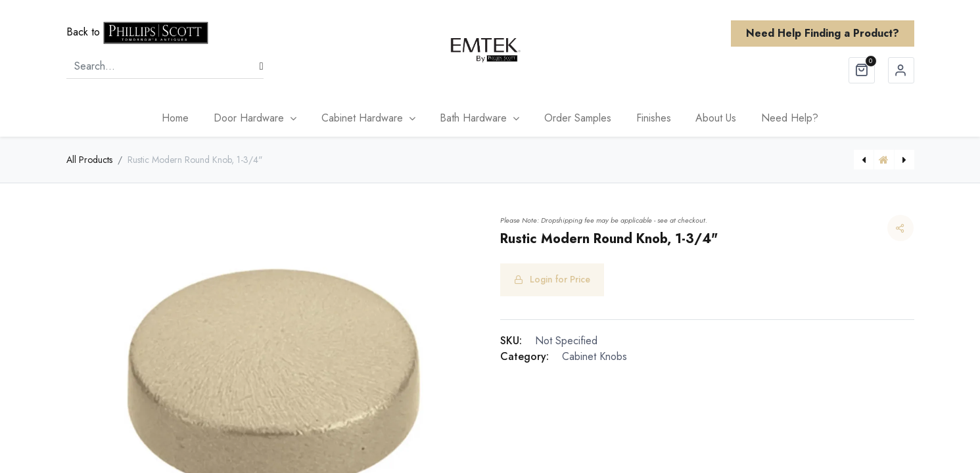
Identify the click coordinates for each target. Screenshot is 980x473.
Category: (525, 356)
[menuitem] (176, 118)
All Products (89, 160)
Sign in (901, 70)
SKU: (511, 341)
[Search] (262, 66)
